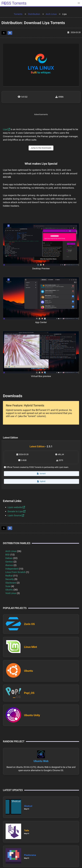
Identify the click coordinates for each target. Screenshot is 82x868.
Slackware (11, 583)
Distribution (34, 14)
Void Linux (11, 593)
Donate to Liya (16, 511)
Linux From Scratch (15, 572)
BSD (8, 555)
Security (10, 579)
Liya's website (16, 507)
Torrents (18, 14)
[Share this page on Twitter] (4, 33)
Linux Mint (31, 647)
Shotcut (28, 806)
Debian (9, 558)
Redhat (9, 576)
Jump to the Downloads (41, 148)
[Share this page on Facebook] (10, 33)
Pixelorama (30, 855)
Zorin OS (29, 624)
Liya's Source (16, 515)
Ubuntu (9, 590)
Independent (12, 569)
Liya (6, 129)
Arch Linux (51, 14)
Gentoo (9, 562)
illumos (9, 565)
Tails (27, 830)
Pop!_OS (29, 693)
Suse (8, 586)
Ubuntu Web (41, 761)
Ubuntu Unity (32, 715)
